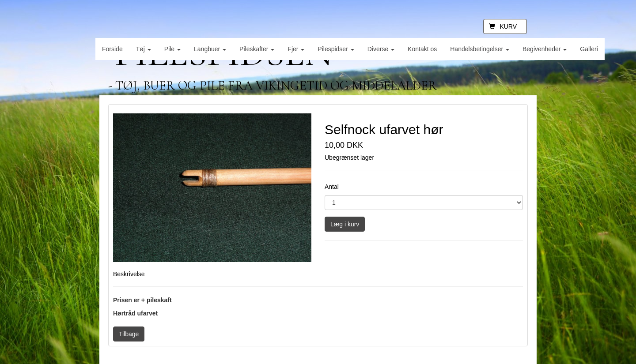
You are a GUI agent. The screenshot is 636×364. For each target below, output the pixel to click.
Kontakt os (422, 49)
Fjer (296, 49)
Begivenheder (545, 49)
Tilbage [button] (129, 334)
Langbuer (210, 49)
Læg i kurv (345, 224)
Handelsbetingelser (480, 49)
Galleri (589, 49)
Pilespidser (336, 49)
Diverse (381, 49)
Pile (172, 49)
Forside (112, 49)
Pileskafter (257, 49)
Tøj (144, 49)
